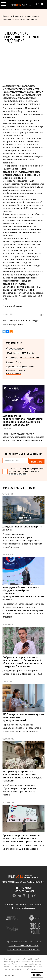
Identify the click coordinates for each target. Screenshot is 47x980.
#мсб (5, 320)
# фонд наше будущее (16, 366)
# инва (9, 362)
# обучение (11, 370)
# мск (18, 362)
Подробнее (9, 975)
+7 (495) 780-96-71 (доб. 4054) (23, 891)
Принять (37, 975)
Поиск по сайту (35, 904)
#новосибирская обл (13, 324)
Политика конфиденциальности (23, 946)
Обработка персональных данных (24, 950)
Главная (6, 16)
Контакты (9, 904)
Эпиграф (18, 306)
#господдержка (18, 320)
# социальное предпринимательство (20, 351)
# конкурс (12, 358)
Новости (17, 16)
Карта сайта (21, 904)
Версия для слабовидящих (23, 908)
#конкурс (34, 320)
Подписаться (37, 462)
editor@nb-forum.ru (24, 888)
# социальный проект (13, 374)
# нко (32, 366)
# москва (21, 370)
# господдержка (30, 357)
